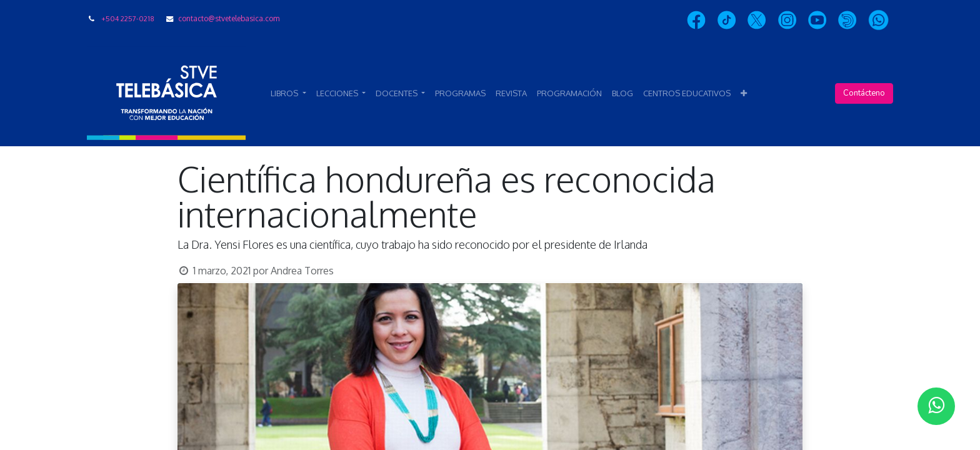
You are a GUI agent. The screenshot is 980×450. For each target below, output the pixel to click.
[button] (744, 94)
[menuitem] (460, 94)
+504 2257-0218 (128, 18)
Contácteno (864, 93)
